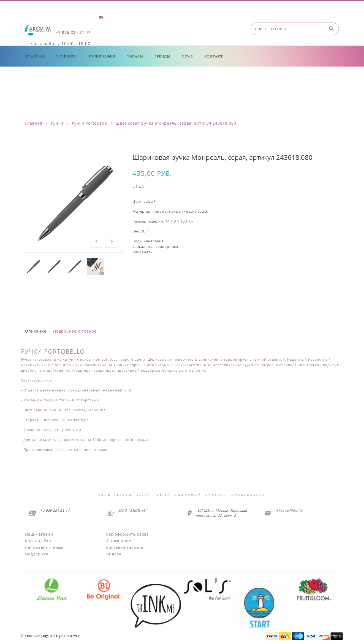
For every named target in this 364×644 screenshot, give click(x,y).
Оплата (114, 554)
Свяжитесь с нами (44, 547)
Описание (36, 331)
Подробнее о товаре (75, 331)
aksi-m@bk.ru (289, 510)
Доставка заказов (124, 547)
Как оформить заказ (127, 534)
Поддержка (37, 554)
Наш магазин (39, 534)
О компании (119, 541)
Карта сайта (38, 541)
